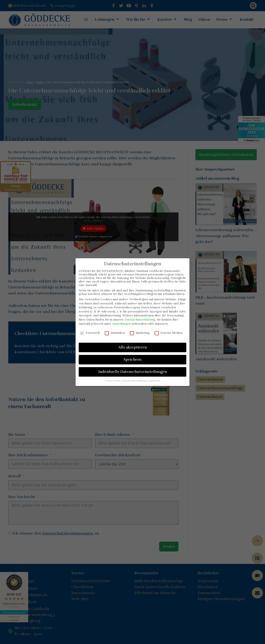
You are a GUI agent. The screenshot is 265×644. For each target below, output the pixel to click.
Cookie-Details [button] (113, 381)
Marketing (140, 333)
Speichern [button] (132, 359)
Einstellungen (121, 324)
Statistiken (115, 333)
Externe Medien (169, 333)
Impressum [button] (155, 381)
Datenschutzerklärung (140, 320)
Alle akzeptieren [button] (132, 347)
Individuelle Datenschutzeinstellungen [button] (133, 372)
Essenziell (90, 333)
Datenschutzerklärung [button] (135, 381)
